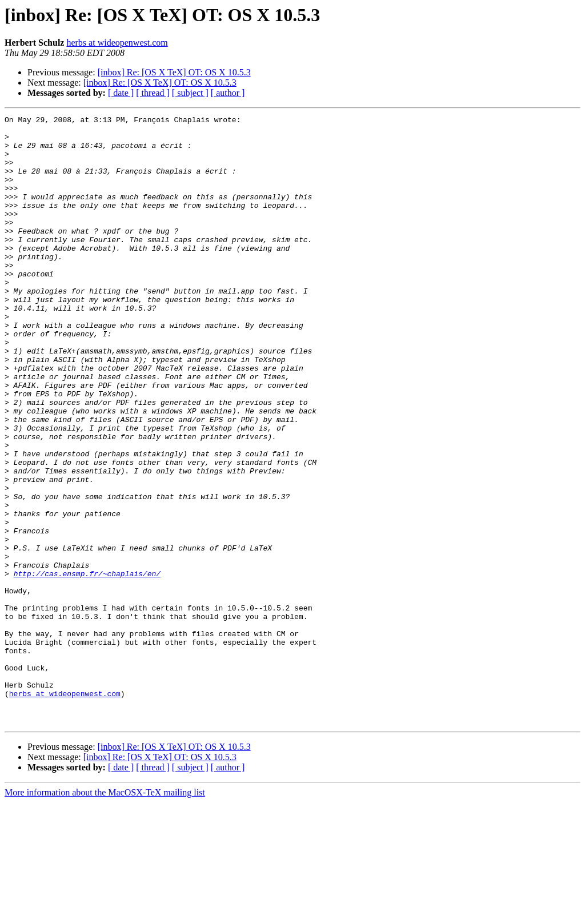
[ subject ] (190, 93)
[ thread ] (153, 93)
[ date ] (121, 93)
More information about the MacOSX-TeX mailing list (105, 914)
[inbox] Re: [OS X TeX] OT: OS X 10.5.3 (174, 72)
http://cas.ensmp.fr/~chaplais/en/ (87, 666)
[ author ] (228, 93)
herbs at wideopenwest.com (117, 43)
